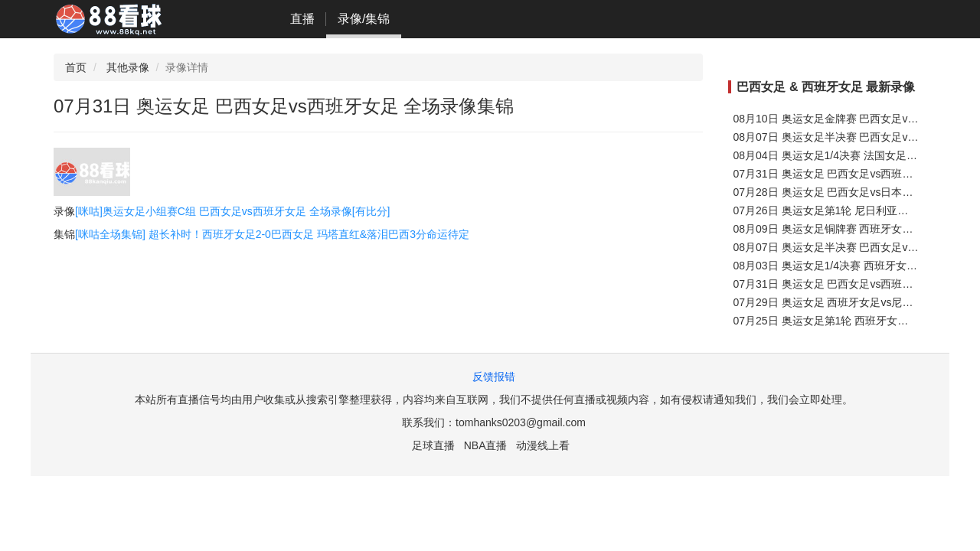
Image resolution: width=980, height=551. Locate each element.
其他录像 (128, 67)
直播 (302, 19)
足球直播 (433, 445)
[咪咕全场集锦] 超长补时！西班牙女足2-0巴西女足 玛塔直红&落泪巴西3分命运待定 (272, 234)
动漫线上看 (543, 445)
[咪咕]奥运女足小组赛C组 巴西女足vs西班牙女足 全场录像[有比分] (232, 211)
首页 (76, 67)
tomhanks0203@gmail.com (521, 422)
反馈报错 (494, 377)
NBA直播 (486, 445)
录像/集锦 (364, 19)
